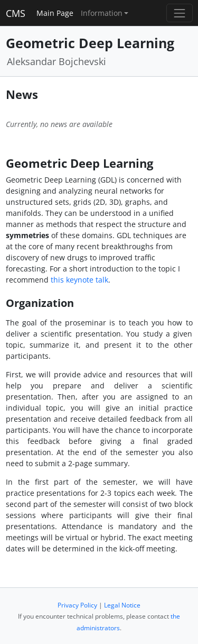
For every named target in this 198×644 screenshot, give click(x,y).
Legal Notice (122, 605)
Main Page (55, 13)
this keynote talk (79, 280)
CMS (16, 13)
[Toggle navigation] (179, 13)
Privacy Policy (77, 605)
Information (102, 13)
